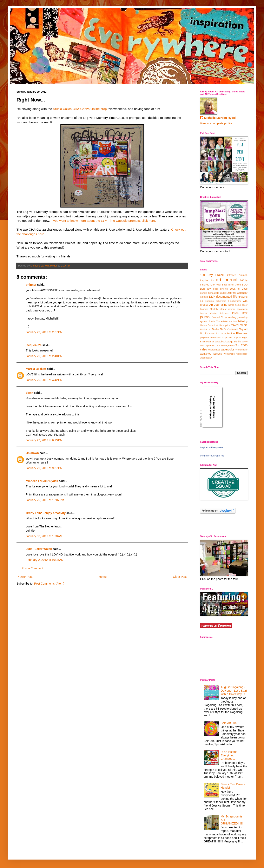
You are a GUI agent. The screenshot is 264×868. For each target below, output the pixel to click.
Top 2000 (242, 345)
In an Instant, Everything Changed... (229, 755)
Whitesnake (242, 350)
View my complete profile (216, 123)
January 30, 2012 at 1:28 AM (44, 536)
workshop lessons (211, 354)
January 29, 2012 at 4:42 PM (44, 380)
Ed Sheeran (207, 301)
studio (238, 342)
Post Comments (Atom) (49, 584)
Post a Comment (32, 568)
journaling (230, 317)
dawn (29, 393)
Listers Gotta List (209, 325)
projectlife (227, 337)
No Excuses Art (210, 334)
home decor (241, 305)
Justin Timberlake (218, 321)
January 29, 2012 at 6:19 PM (44, 440)
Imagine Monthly (209, 309)
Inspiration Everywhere (212, 447)
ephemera (221, 301)
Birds (225, 285)
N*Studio (214, 329)
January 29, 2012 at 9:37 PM (44, 468)
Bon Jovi (206, 289)
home (231, 305)
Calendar (242, 293)
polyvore (204, 337)
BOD (245, 285)
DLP (212, 297)
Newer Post (25, 577)
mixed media (239, 325)
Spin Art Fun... (230, 723)
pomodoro (215, 337)
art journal (226, 280)
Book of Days (239, 289)
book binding (220, 289)
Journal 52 (218, 317)
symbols (210, 346)
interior (223, 309)
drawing (243, 297)
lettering (243, 321)
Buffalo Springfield (210, 293)
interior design (209, 313)
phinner (31, 285)
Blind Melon (235, 285)
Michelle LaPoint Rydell (42, 481)
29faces (232, 275)
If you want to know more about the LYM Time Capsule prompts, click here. (103, 221)
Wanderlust (214, 350)
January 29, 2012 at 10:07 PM (45, 500)
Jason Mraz (240, 313)
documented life (227, 297)
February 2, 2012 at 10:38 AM (45, 560)
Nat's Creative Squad (234, 329)
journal (205, 317)
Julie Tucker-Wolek (39, 549)
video (203, 349)
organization (228, 334)
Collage (204, 297)
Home (103, 577)
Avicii (218, 285)
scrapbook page (224, 342)
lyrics (227, 325)
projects (237, 337)
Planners (242, 333)
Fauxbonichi (235, 301)
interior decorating (238, 309)
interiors (224, 313)
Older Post (180, 577)
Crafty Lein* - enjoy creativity (46, 513)
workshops (229, 354)
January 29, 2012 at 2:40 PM (44, 356)
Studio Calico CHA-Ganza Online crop (80, 109)
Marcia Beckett (36, 369)
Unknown (32, 453)
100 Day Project (212, 275)
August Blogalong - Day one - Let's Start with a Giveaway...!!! (234, 691)
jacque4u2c (34, 345)
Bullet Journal (228, 293)
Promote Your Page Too (212, 456)
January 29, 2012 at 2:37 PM (44, 332)
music (204, 329)
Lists (221, 325)
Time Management (225, 346)
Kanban (233, 321)
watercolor (228, 349)
